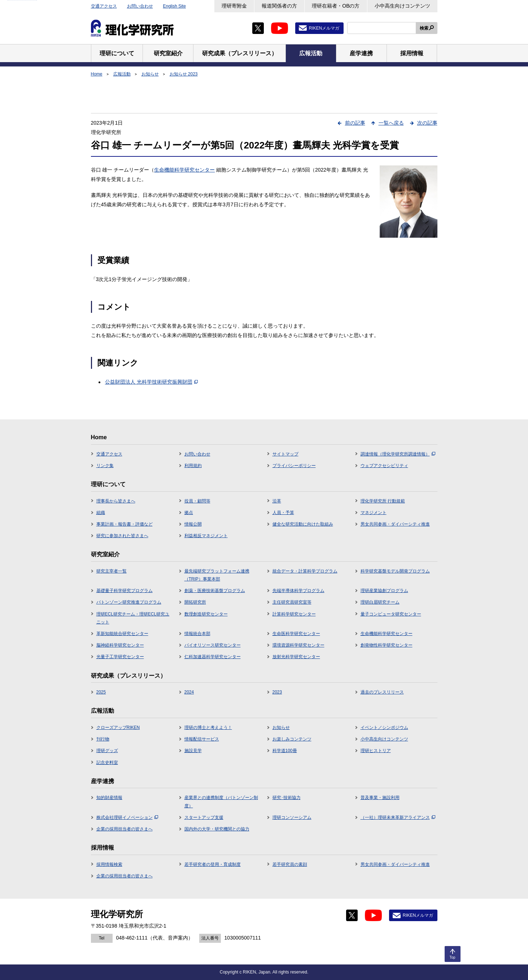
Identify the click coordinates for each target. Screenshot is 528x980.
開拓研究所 (195, 602)
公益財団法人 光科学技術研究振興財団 (151, 382)
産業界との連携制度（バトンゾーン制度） (221, 802)
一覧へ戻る (391, 123)
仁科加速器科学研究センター (213, 657)
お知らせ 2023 (184, 74)
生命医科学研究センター (296, 634)
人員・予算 (283, 513)
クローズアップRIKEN (118, 728)
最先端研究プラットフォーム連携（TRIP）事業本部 (217, 575)
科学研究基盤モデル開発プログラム (395, 571)
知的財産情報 (109, 798)
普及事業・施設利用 (380, 798)
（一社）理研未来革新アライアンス (398, 817)
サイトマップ (285, 454)
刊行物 (103, 739)
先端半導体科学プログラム (298, 591)
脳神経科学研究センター (120, 645)
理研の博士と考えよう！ (208, 728)
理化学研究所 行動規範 (383, 501)
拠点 (189, 513)
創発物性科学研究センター (387, 645)
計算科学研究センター (294, 614)
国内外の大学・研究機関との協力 (217, 829)
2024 (189, 692)
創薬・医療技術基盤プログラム (215, 591)
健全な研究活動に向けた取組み (303, 524)
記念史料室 (107, 763)
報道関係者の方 (279, 6)
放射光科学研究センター (296, 657)
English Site (174, 6)
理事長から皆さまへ (116, 501)
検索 (424, 28)
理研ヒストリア (376, 751)
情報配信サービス (202, 739)
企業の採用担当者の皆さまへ (125, 829)
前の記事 (355, 123)
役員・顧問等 (197, 501)
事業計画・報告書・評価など (125, 524)
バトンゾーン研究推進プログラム (129, 602)
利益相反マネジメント (206, 536)
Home (97, 74)
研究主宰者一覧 (112, 571)
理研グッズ (107, 751)
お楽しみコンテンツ (292, 739)
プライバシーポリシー (294, 466)
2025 (101, 692)
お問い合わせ (140, 6)
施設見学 (193, 751)
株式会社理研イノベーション (127, 817)
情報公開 (193, 524)
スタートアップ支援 (204, 817)
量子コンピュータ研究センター (391, 614)
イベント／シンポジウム (384, 728)
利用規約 (193, 466)
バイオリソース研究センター (213, 645)
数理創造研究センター (206, 614)
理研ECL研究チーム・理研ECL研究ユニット (133, 618)
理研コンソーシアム (292, 817)
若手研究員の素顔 (290, 864)
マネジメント (374, 513)
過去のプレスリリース (382, 692)
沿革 (277, 501)
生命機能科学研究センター (184, 170)
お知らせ (150, 74)
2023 (277, 692)
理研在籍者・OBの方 (336, 6)
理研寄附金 (234, 6)
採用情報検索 (109, 864)
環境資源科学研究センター (298, 645)
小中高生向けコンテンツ (402, 6)
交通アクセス (104, 6)
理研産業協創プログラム (384, 591)
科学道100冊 (285, 751)
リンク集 (105, 466)
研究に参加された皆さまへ (122, 536)
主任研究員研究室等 (292, 602)
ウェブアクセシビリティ (384, 466)
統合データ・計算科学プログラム (305, 571)
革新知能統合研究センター (122, 634)
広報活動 (122, 74)
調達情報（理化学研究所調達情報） (398, 454)
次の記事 (427, 123)
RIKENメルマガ (324, 28)
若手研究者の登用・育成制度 (213, 864)
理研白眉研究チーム (380, 602)
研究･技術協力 (287, 798)
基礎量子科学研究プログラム (125, 591)
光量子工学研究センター (120, 657)
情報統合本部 (197, 634)
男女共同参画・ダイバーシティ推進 (395, 524)
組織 (101, 513)
